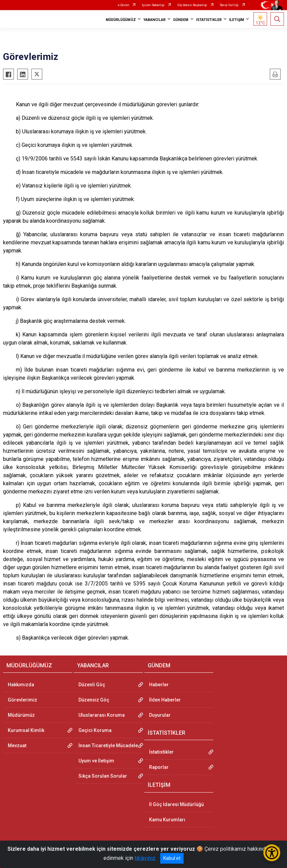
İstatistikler (161, 752)
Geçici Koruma (95, 730)
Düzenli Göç (92, 685)
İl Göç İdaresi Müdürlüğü (176, 804)
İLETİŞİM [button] (237, 20)
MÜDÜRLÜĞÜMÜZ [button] (121, 20)
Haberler (159, 685)
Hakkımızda (21, 685)
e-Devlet (124, 5)
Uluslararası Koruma (102, 715)
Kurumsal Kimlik (26, 730)
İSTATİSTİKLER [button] (209, 20)
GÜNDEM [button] (181, 20)
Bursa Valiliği (229, 5)
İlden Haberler (165, 700)
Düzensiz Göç (94, 700)
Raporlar (159, 767)
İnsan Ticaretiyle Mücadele (108, 745)
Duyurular (160, 715)
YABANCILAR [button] (154, 20)
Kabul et (172, 858)
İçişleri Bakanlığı (153, 5)
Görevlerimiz (22, 700)
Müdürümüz (21, 715)
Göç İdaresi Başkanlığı (192, 5)
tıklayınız (145, 858)
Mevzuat (17, 745)
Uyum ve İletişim (96, 761)
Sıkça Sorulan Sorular (103, 776)
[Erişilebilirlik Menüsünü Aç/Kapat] (272, 853)
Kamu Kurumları (167, 820)
